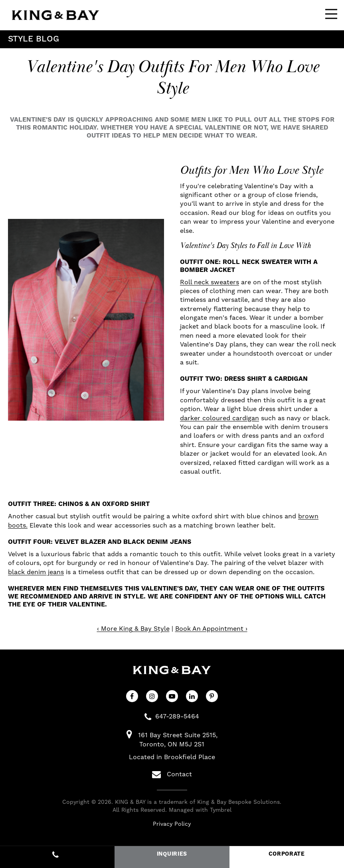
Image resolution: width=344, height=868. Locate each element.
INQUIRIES (172, 854)
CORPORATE (287, 854)
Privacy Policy (172, 824)
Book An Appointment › (211, 629)
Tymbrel (221, 810)
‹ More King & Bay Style (133, 629)
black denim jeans (36, 572)
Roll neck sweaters (210, 282)
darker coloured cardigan (219, 418)
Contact (172, 774)
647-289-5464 (177, 716)
